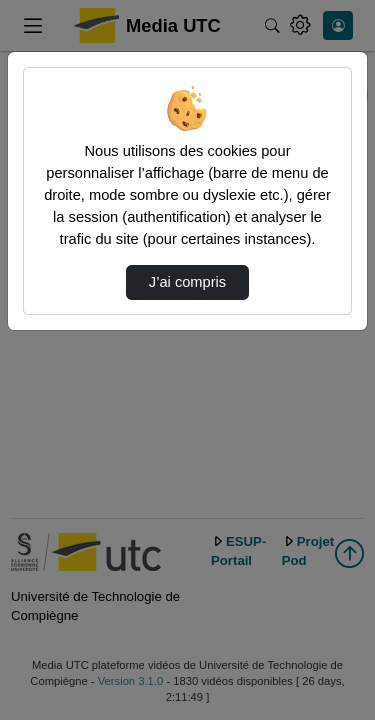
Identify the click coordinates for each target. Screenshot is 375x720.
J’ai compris (187, 282)
